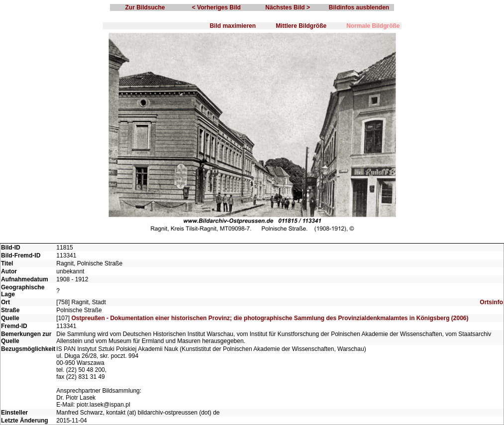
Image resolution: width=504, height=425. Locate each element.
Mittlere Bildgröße (301, 26)
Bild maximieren (233, 26)
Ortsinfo (491, 302)
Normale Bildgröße (373, 26)
